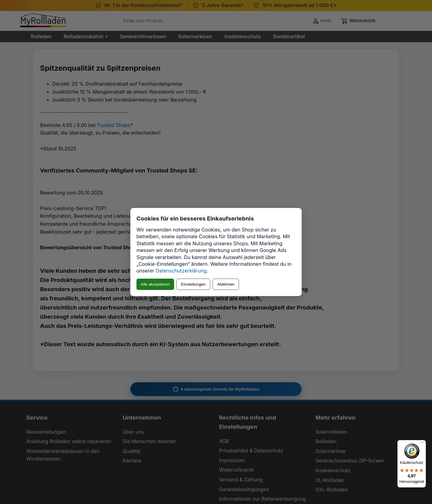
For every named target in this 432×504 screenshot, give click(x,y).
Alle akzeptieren (155, 284)
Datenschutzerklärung (181, 271)
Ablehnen (226, 284)
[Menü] (422, 444)
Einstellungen (193, 284)
